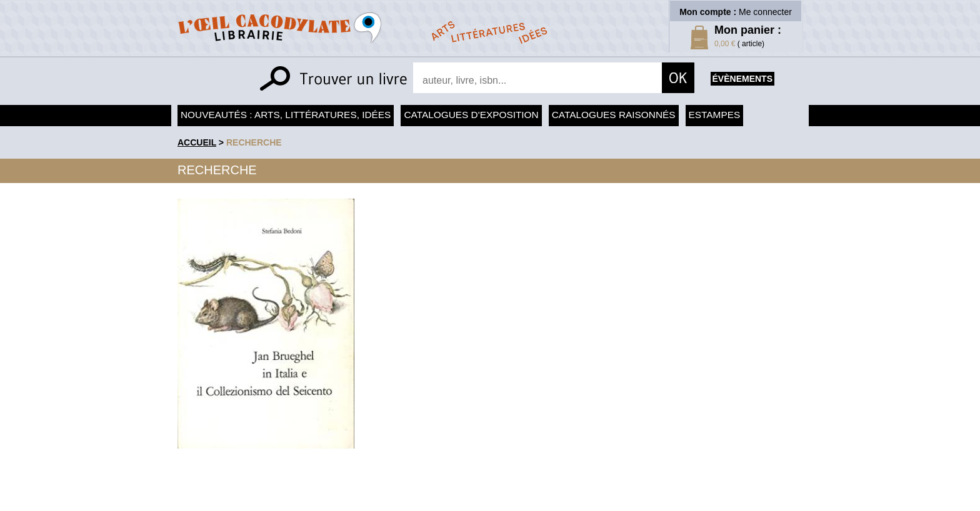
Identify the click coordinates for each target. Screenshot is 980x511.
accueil (197, 142)
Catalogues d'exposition (471, 115)
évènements (742, 79)
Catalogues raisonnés (614, 115)
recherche (254, 142)
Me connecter (765, 12)
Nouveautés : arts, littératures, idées (286, 115)
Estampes (715, 115)
